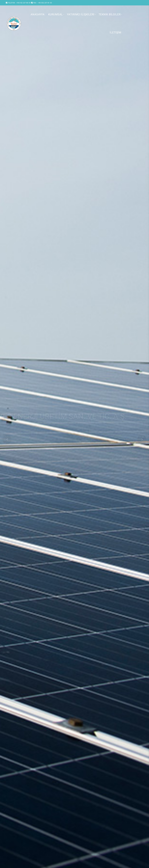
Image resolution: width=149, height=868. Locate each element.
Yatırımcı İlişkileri (81, 14)
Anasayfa (38, 14)
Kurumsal (55, 14)
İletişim (115, 33)
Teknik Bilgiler (110, 14)
